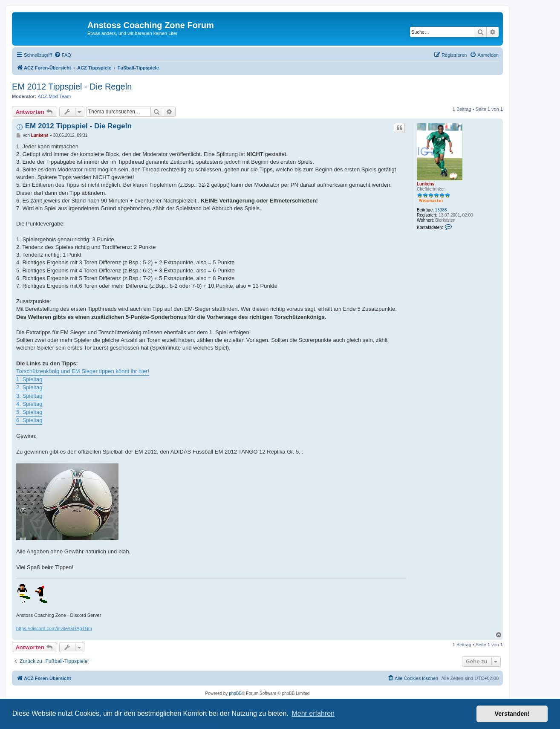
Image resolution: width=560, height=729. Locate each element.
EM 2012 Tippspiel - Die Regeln (72, 87)
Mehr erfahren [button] (313, 713)
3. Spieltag (29, 396)
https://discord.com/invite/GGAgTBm (54, 628)
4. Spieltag (29, 404)
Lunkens (426, 184)
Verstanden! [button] (512, 714)
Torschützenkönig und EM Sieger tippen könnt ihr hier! (83, 371)
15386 (441, 210)
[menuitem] (63, 55)
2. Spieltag (29, 387)
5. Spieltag (29, 412)
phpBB (235, 693)
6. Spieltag (29, 420)
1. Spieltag (29, 379)
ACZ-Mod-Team (55, 96)
